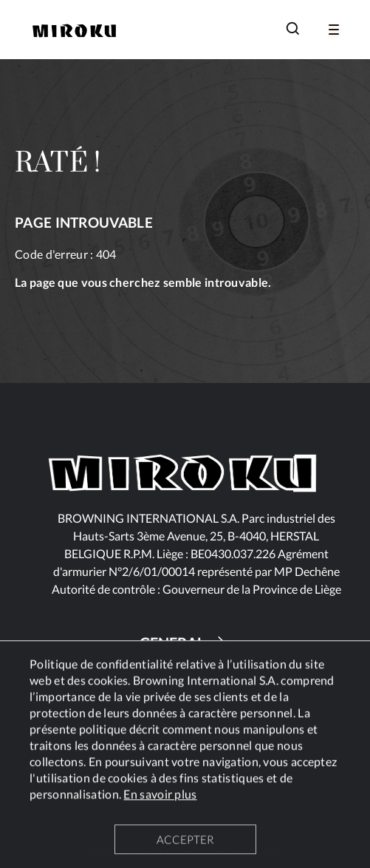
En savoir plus (160, 796)
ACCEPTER (185, 841)
